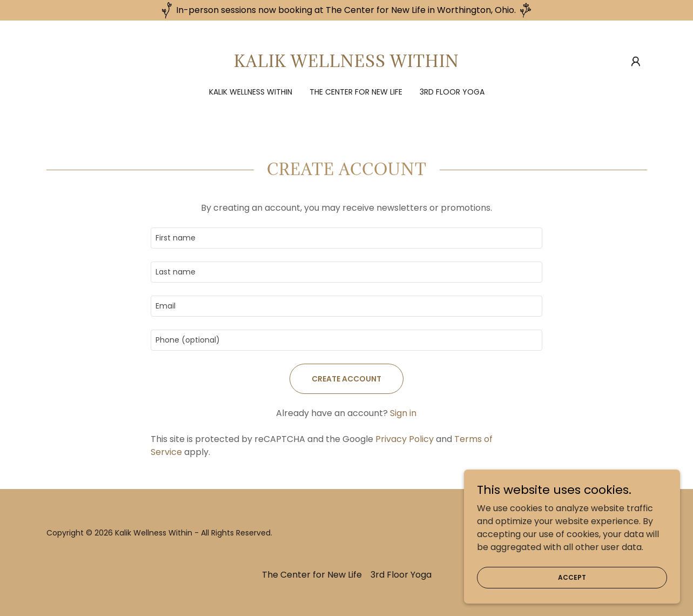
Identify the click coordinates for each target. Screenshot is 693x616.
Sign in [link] (403, 413)
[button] (636, 62)
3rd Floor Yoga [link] (452, 92)
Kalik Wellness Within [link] (251, 92)
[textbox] (346, 238)
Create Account (346, 379)
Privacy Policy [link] (405, 439)
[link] (346, 64)
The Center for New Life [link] (356, 92)
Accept (572, 577)
